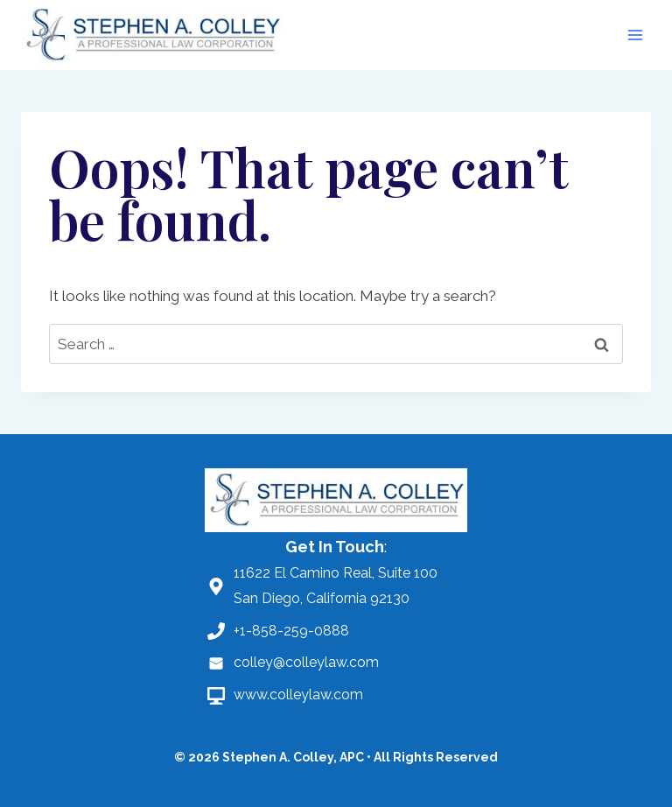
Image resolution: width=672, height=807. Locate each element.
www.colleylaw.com (298, 695)
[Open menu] (635, 35)
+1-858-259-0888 (291, 631)
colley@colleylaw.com (306, 662)
